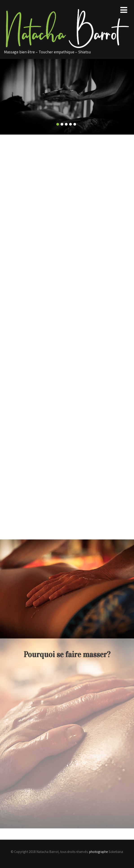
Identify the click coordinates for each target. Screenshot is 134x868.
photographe (99, 852)
